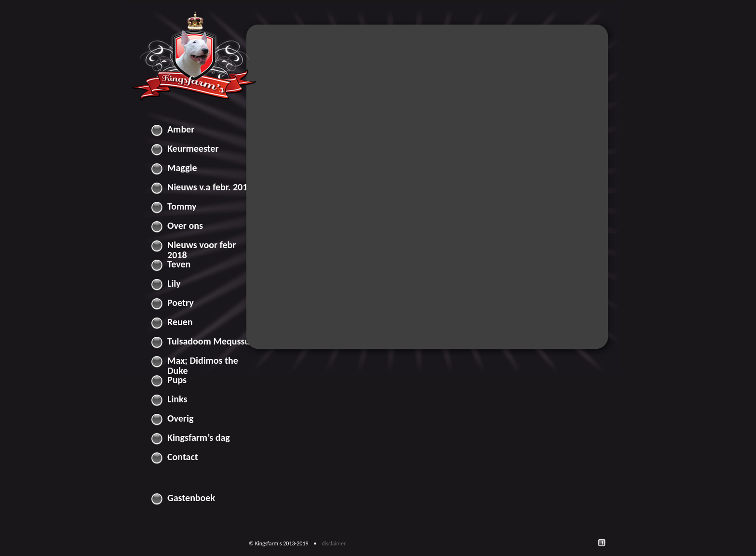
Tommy (182, 206)
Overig (180, 418)
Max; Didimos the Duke (203, 362)
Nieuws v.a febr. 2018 (210, 187)
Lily (174, 283)
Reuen (180, 322)
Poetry (181, 303)
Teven (179, 264)
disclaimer (334, 543)
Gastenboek (191, 498)
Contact (183, 457)
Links (177, 399)
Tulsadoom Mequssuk (211, 341)
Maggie (182, 168)
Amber (181, 129)
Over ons (185, 225)
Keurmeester (193, 148)
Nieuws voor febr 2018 (202, 247)
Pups (177, 380)
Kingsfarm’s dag (199, 437)
